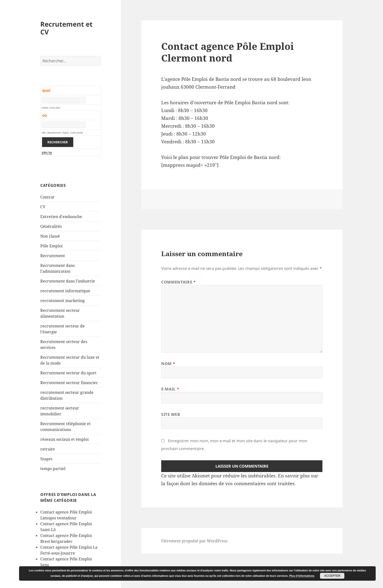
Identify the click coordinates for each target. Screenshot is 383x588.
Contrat (47, 197)
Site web (171, 414)
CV (43, 207)
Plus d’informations (302, 576)
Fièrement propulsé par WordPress (194, 541)
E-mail (170, 389)
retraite (48, 449)
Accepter (332, 576)
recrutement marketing (63, 301)
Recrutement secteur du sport (68, 373)
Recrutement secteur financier (69, 383)
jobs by (47, 152)
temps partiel (53, 469)
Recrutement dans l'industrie (68, 281)
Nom (168, 364)
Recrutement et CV (66, 28)
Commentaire (178, 282)
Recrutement (53, 256)
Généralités (51, 226)
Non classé (50, 236)
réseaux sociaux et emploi (64, 439)
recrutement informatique (65, 291)
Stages (46, 459)
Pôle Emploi (51, 246)
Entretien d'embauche (61, 217)
